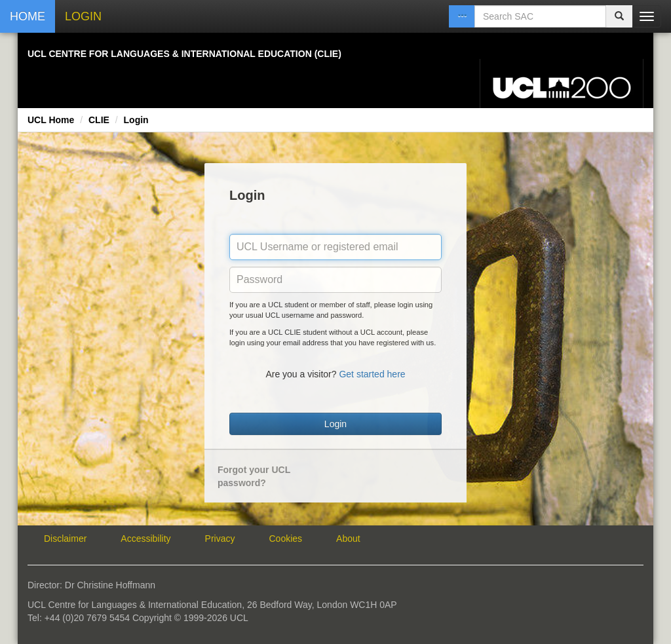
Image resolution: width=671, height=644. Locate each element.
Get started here (372, 374)
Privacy (220, 539)
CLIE (99, 120)
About (348, 539)
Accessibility (145, 539)
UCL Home (51, 120)
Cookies (286, 539)
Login (136, 120)
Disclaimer (65, 539)
